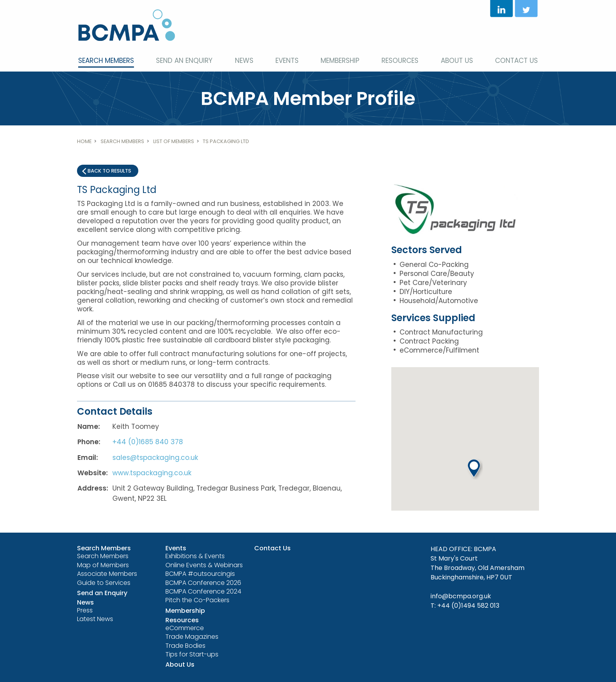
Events (287, 61)
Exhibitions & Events (195, 556)
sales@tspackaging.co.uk (155, 458)
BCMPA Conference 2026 (203, 583)
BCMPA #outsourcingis (200, 574)
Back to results (109, 171)
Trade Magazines (192, 637)
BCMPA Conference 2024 (203, 591)
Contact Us (516, 61)
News (244, 61)
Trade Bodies (185, 646)
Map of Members (103, 565)
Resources (400, 61)
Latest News (95, 619)
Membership (340, 61)
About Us (457, 61)
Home (84, 141)
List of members (174, 141)
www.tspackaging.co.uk (152, 473)
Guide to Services (104, 583)
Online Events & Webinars (204, 565)
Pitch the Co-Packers (197, 600)
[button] (475, 469)
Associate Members (107, 574)
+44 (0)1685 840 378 (148, 442)
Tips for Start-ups (192, 654)
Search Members (106, 61)
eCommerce (185, 628)
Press (85, 610)
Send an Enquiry (184, 61)
